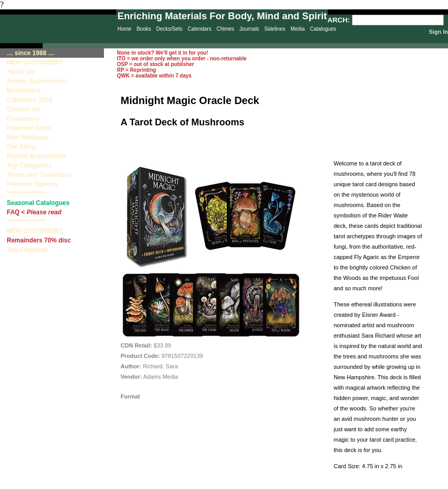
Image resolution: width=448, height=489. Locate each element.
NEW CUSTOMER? (35, 62)
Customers (23, 119)
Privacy (264, 483)
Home (124, 29)
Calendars (200, 29)
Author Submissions (37, 81)
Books (144, 29)
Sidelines (275, 29)
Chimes (226, 29)
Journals (249, 29)
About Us (21, 72)
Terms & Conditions (398, 483)
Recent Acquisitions (37, 156)
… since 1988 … (30, 53)
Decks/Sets (169, 29)
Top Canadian (28, 250)
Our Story (21, 147)
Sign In (438, 32)
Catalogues (323, 29)
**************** (26, 194)
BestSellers (24, 91)
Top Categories (29, 165)
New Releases (28, 137)
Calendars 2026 (30, 100)
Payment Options (32, 184)
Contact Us (23, 109)
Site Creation (435, 483)
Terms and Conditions (39, 175)
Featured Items (29, 128)
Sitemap (305, 483)
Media (298, 29)
